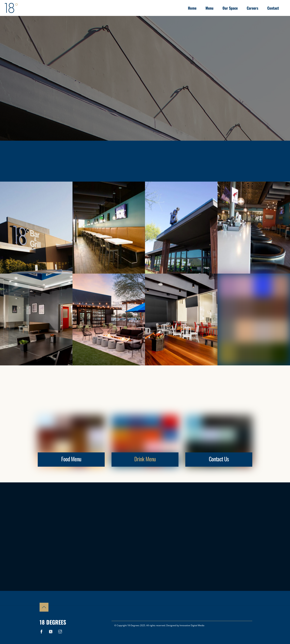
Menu (209, 8)
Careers (252, 8)
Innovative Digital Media (192, 625)
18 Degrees (53, 622)
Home (192, 8)
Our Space (230, 8)
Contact (273, 8)
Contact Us (219, 459)
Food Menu (71, 459)
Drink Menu (145, 459)
